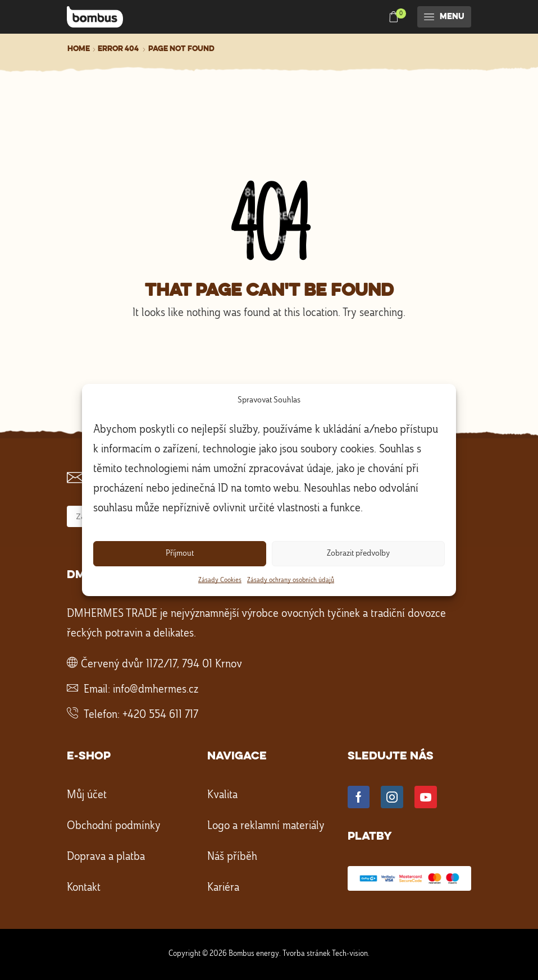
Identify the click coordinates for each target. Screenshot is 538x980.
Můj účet (87, 795)
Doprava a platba (106, 857)
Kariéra (223, 888)
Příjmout (180, 554)
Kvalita (222, 795)
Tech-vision (350, 954)
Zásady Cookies (220, 580)
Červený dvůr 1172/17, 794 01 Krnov (161, 665)
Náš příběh (232, 857)
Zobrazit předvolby (358, 554)
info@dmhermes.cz (156, 690)
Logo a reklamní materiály (266, 826)
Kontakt (84, 888)
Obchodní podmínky (114, 826)
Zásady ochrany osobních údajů (291, 580)
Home (79, 49)
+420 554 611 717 (160, 715)
